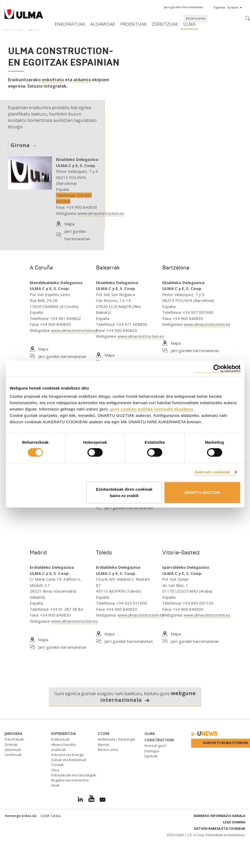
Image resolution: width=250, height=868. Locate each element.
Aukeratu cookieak (212, 472)
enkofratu (53, 80)
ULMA (189, 24)
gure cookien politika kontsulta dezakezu (152, 409)
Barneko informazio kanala (220, 816)
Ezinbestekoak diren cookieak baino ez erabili (124, 492)
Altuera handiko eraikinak (64, 747)
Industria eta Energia (67, 755)
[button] (184, 7)
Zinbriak (11, 745)
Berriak (104, 745)
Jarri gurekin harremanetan (77, 235)
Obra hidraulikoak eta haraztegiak (74, 773)
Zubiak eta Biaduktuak (69, 760)
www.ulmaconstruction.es (101, 213)
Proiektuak (133, 24)
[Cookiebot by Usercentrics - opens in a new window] (217, 368)
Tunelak (58, 765)
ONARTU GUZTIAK (202, 492)
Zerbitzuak (165, 24)
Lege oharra (234, 822)
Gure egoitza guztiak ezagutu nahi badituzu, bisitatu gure (125, 696)
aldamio (82, 80)
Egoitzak (151, 756)
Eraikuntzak (60, 739)
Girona (20, 145)
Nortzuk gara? (155, 746)
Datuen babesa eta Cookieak (220, 829)
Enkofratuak (70, 24)
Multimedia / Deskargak (117, 739)
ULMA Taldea (51, 816)
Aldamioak (103, 24)
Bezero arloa (196, 18)
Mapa (69, 224)
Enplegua (152, 751)
